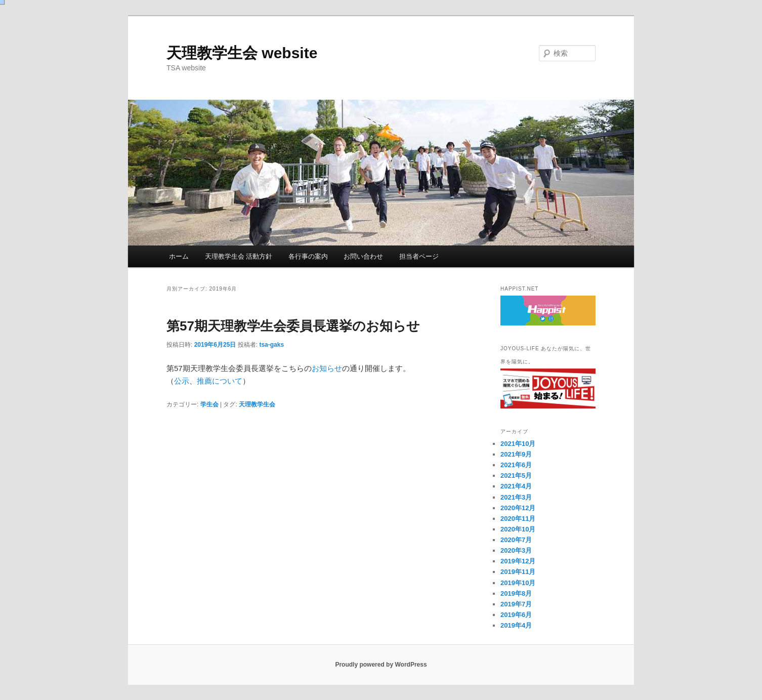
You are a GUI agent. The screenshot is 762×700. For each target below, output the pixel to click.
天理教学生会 (257, 404)
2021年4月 (516, 486)
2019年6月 (516, 615)
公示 (182, 381)
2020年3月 (516, 550)
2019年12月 (518, 561)
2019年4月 (516, 625)
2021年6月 (516, 465)
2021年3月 (516, 497)
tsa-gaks (271, 345)
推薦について (220, 381)
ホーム (179, 256)
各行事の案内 (308, 256)
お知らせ (327, 368)
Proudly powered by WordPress (381, 665)
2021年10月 (518, 444)
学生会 (209, 404)
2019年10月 (518, 583)
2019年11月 (518, 572)
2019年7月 (516, 604)
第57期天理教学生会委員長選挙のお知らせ (293, 326)
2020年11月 (518, 519)
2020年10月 (518, 529)
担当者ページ (419, 256)
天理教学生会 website (242, 53)
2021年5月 (516, 476)
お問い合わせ (363, 256)
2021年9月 (516, 454)
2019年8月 (516, 593)
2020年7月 (516, 540)
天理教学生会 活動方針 (239, 256)
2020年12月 (518, 508)
